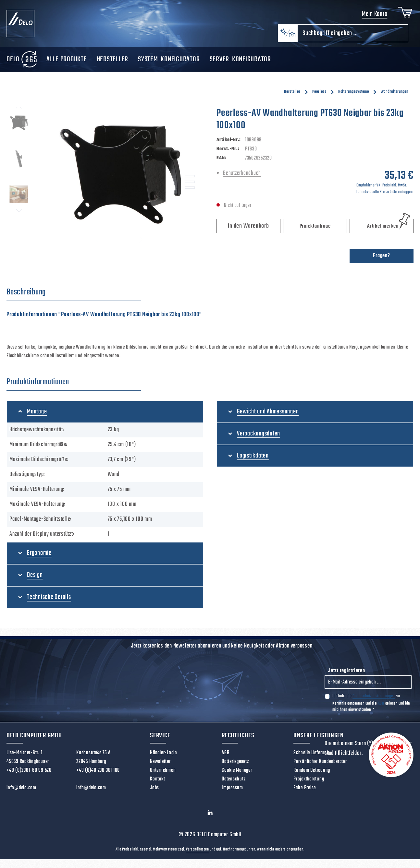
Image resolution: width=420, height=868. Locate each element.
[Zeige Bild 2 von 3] (190, 184)
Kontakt (157, 781)
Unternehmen (163, 772)
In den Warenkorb (248, 228)
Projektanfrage (315, 228)
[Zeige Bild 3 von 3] (190, 190)
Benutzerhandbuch (242, 175)
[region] (105, 179)
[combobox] (353, 36)
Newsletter (160, 764)
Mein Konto (373, 15)
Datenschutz (234, 781)
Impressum (232, 790)
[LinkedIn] (210, 816)
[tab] (74, 294)
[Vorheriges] (19, 109)
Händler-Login (164, 755)
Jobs (154, 790)
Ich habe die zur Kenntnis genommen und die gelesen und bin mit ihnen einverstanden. (371, 705)
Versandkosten (198, 852)
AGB (381, 705)
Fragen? (381, 258)
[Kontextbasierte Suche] (288, 36)
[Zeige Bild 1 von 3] (190, 178)
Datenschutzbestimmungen (374, 698)
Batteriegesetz (235, 764)
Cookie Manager (237, 772)
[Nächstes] (19, 213)
